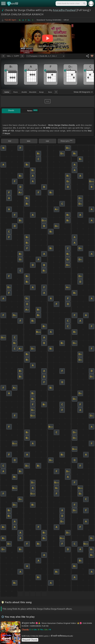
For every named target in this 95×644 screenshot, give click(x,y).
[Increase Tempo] (22, 56)
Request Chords (30, 640)
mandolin (33, 92)
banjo (41, 92)
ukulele (24, 92)
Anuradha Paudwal (64, 10)
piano (16, 92)
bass (50, 92)
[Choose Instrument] (56, 92)
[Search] (84, 3)
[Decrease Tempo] (3, 56)
